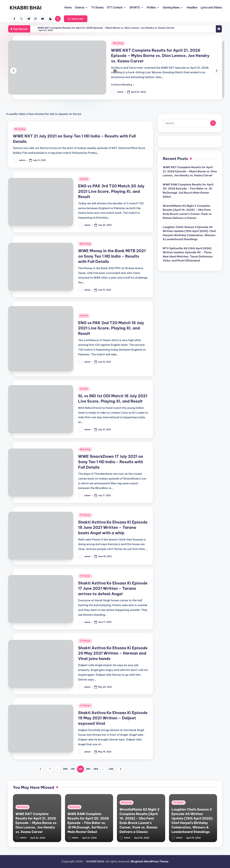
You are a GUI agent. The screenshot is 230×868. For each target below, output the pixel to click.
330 (111, 769)
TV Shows (85, 515)
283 (88, 769)
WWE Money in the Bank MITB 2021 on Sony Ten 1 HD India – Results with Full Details (112, 256)
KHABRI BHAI (26, 8)
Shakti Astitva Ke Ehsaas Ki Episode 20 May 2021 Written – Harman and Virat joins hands (113, 653)
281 (73, 769)
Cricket (84, 179)
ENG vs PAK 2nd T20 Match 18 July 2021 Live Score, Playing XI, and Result (111, 328)
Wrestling (118, 43)
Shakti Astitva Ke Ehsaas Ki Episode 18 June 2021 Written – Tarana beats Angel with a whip (113, 527)
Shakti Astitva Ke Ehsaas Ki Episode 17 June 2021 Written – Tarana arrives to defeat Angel (113, 588)
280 (65, 769)
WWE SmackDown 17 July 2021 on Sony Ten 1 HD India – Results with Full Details (111, 462)
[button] (76, 19)
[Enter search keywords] (190, 123)
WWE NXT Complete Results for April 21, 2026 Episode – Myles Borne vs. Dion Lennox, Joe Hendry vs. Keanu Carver (106, 28)
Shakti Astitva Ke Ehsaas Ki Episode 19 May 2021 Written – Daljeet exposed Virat (113, 718)
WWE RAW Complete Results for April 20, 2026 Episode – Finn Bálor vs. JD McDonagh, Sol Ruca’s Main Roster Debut (188, 191)
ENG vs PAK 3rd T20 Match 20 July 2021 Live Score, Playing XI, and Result (111, 191)
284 (96, 769)
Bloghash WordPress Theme (150, 861)
